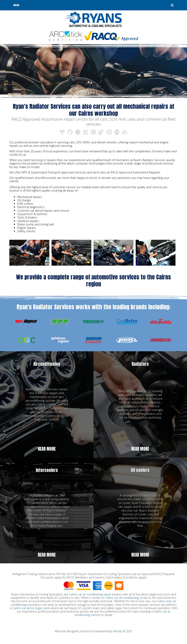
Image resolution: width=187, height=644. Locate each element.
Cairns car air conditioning (122, 598)
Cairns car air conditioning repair (90, 594)
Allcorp (117, 631)
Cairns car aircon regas (28, 608)
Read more (47, 449)
